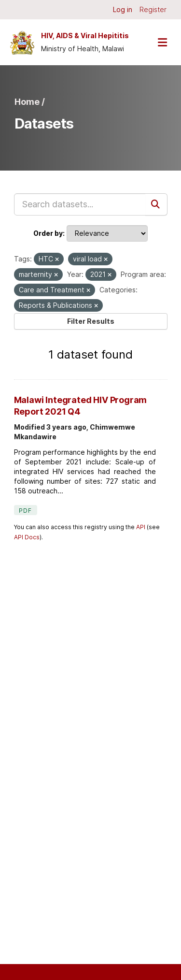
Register (153, 9)
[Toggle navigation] (162, 42)
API (141, 527)
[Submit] (156, 204)
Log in (123, 9)
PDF (26, 511)
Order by (48, 233)
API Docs (27, 537)
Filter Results (91, 321)
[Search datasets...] (80, 204)
